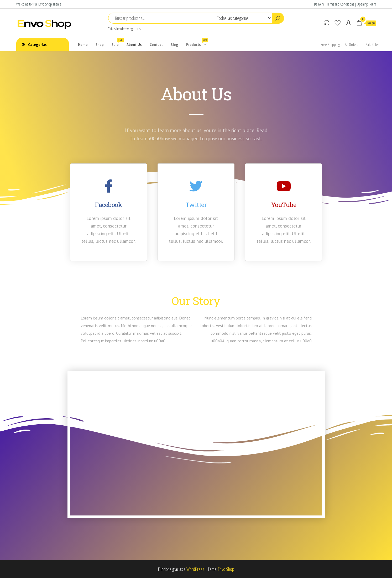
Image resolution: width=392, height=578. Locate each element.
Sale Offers (373, 44)
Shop (100, 44)
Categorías (37, 44)
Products (197, 42)
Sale (117, 42)
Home (83, 44)
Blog (174, 44)
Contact (156, 44)
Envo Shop (226, 569)
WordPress (195, 569)
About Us (134, 44)
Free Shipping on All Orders (339, 44)
